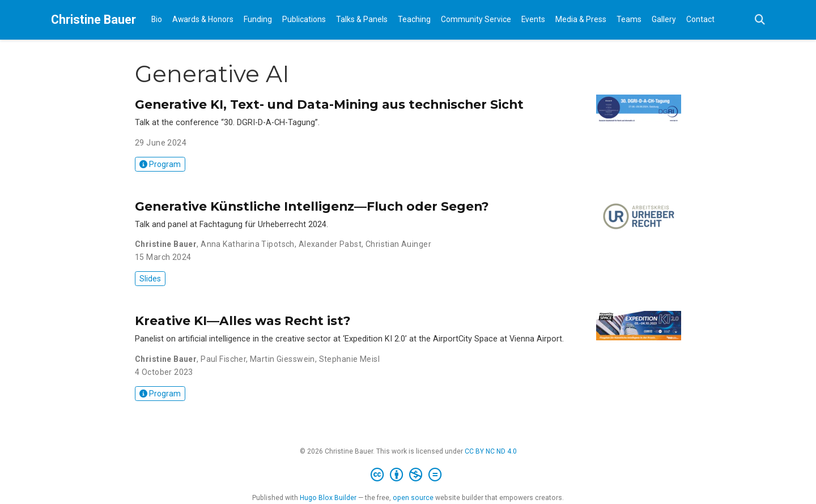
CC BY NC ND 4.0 (491, 451)
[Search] (760, 20)
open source (413, 498)
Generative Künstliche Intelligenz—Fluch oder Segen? (312, 206)
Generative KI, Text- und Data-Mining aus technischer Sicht (329, 104)
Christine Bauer (93, 20)
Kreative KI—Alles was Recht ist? (243, 321)
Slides (150, 279)
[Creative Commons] (408, 475)
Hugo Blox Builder (328, 498)
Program (160, 164)
